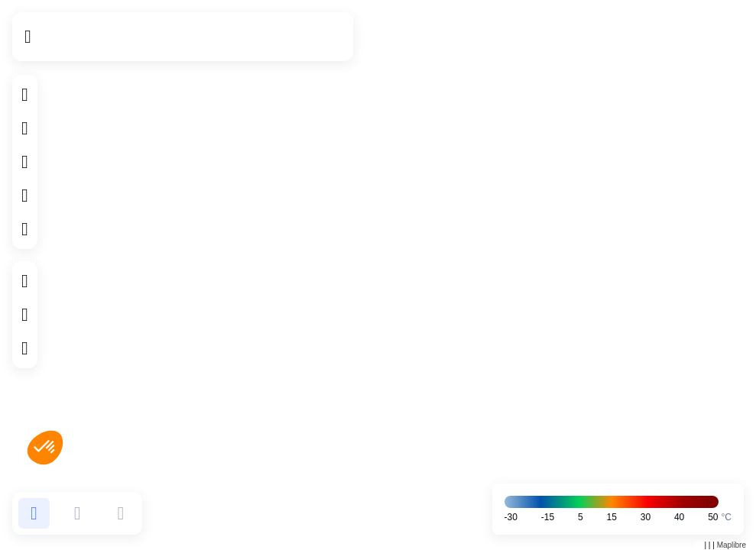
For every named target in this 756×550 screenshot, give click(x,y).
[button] (34, 513)
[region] (378, 275)
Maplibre (732, 545)
